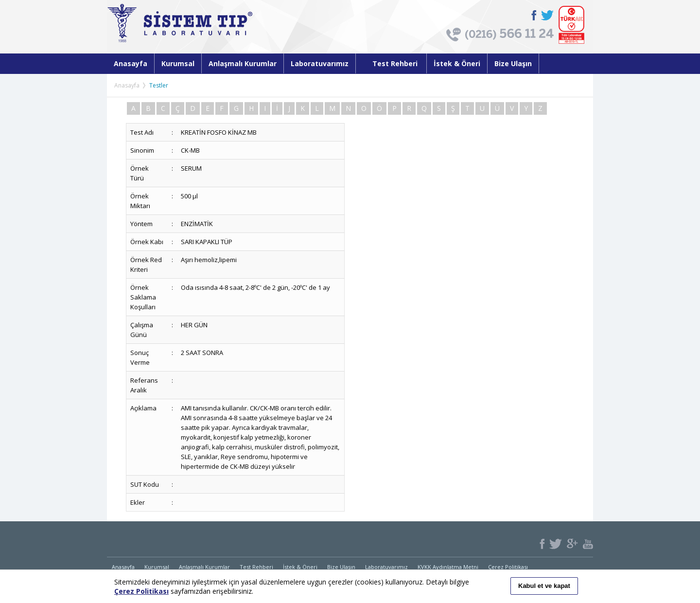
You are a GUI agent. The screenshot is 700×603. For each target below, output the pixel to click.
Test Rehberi (391, 63)
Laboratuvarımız (320, 63)
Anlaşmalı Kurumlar (243, 63)
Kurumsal (178, 63)
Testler (159, 85)
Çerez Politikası (508, 567)
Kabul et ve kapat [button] (544, 586)
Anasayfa (131, 63)
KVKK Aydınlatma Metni (448, 567)
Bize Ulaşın (513, 63)
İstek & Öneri (457, 63)
